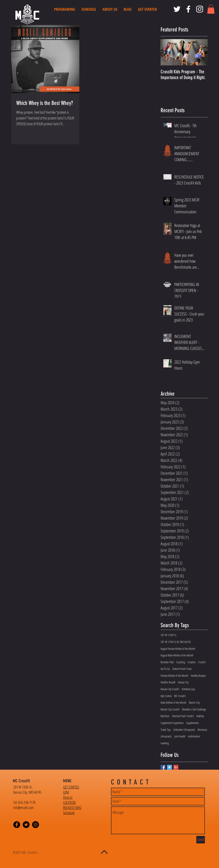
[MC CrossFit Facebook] (188, 9)
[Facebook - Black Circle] (17, 825)
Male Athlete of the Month (173, 702)
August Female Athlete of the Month (178, 649)
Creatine (192, 662)
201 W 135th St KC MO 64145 (176, 642)
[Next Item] (201, 52)
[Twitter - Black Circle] (26, 825)
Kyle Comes (166, 696)
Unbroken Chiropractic (184, 730)
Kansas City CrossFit (170, 689)
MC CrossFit (180, 696)
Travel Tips (166, 730)
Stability (200, 716)
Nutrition (165, 716)
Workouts (202, 730)
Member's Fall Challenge (194, 709)
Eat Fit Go (165, 669)
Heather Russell (168, 682)
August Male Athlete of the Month (177, 655)
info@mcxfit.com (23, 808)
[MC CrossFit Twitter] (177, 9)
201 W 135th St (168, 635)
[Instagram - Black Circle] (36, 825)
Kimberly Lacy (188, 689)
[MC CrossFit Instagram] (200, 9)
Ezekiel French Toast (182, 669)
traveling (165, 743)
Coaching (181, 662)
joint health (180, 736)
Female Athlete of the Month (174, 676)
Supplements (192, 723)
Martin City (194, 702)
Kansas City (183, 682)
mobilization (194, 736)
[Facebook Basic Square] (163, 767)
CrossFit (202, 662)
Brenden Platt (167, 662)
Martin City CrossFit (170, 709)
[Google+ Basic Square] (176, 767)
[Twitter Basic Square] (169, 767)
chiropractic (166, 736)
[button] (211, 9)
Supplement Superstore (172, 723)
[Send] (201, 840)
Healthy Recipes (198, 676)
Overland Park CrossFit (183, 716)
